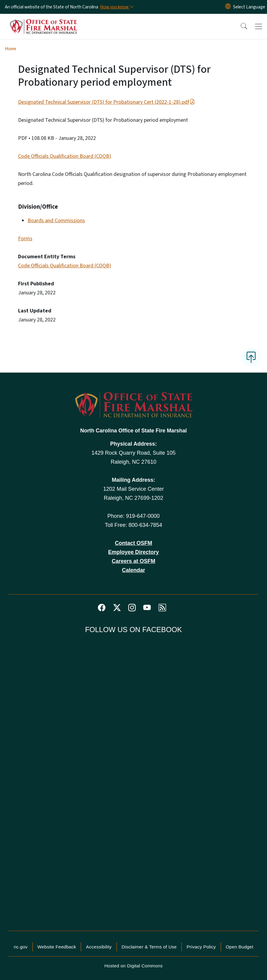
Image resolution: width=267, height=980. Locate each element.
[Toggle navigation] (259, 26)
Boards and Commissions (56, 221)
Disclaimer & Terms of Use (149, 947)
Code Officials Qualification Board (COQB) (65, 156)
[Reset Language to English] (228, 7)
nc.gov (21, 947)
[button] (240, 26)
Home (11, 49)
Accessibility (99, 947)
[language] (249, 7)
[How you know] (117, 7)
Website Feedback (57, 947)
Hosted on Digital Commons (133, 966)
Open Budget (240, 947)
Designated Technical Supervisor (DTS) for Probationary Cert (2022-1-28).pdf (106, 102)
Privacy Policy (201, 947)
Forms (25, 239)
